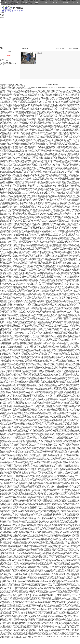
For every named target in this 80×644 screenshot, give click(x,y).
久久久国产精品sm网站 (13, 367)
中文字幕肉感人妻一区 (53, 444)
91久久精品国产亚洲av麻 (27, 93)
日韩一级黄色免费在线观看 (49, 381)
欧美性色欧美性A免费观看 (55, 257)
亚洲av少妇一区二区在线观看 (60, 360)
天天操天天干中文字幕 (63, 379)
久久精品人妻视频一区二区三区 (39, 561)
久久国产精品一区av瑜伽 (60, 251)
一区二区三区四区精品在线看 (72, 192)
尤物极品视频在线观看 (29, 317)
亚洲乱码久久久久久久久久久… (22, 124)
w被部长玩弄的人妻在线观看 (20, 374)
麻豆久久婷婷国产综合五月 (10, 92)
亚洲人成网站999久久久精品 (47, 558)
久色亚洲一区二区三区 (36, 409)
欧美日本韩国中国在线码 (27, 366)
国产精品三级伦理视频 (56, 174)
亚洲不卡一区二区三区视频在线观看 (25, 562)
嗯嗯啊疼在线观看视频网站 (20, 166)
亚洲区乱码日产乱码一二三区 (63, 344)
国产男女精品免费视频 (69, 517)
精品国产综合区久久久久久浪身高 (55, 593)
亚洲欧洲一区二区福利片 (26, 94)
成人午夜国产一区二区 (9, 274)
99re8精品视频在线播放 (16, 257)
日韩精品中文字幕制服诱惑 (72, 195)
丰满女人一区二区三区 (47, 464)
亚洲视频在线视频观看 (64, 240)
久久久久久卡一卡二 (26, 332)
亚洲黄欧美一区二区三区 (6, 594)
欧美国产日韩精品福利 (58, 185)
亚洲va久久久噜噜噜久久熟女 (31, 176)
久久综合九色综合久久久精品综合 (12, 332)
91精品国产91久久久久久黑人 (16, 596)
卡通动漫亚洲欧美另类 (27, 404)
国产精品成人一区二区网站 (11, 377)
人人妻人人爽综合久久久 (44, 512)
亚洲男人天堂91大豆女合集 (34, 612)
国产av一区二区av (66, 275)
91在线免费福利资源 (44, 268)
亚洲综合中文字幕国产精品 (6, 166)
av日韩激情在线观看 (49, 122)
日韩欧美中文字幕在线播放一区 (32, 558)
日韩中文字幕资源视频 (54, 485)
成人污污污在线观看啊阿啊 (52, 129)
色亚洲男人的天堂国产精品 (62, 534)
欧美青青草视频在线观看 (50, 279)
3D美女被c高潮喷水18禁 (36, 124)
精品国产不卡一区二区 (70, 295)
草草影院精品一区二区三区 (15, 296)
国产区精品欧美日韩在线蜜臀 (7, 128)
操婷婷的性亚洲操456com (60, 313)
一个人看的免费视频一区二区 (56, 454)
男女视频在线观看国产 (74, 605)
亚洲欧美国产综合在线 (45, 316)
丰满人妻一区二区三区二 (22, 446)
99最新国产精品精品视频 (34, 276)
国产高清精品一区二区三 (43, 458)
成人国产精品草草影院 (46, 526)
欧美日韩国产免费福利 (5, 310)
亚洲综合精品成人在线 (61, 468)
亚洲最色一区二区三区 (60, 323)
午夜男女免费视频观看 (67, 416)
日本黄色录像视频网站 (45, 451)
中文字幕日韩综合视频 (17, 201)
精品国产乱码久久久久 (70, 243)
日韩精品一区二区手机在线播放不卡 (44, 573)
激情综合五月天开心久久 (32, 206)
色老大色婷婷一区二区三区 (15, 395)
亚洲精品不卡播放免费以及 (45, 450)
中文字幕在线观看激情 (59, 365)
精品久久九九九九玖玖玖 (20, 104)
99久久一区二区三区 (43, 250)
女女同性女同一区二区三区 (73, 261)
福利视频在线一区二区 (7, 380)
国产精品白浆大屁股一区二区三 (49, 356)
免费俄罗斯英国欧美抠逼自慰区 (33, 584)
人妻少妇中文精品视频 (28, 100)
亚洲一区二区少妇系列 (65, 570)
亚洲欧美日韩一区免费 (23, 113)
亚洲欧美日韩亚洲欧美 (17, 397)
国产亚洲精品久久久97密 (49, 362)
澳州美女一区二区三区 (42, 162)
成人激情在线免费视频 (22, 411)
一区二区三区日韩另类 (66, 141)
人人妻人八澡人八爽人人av (57, 318)
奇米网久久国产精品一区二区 (53, 272)
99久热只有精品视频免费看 (48, 135)
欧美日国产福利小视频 (34, 188)
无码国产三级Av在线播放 (65, 440)
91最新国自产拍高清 (62, 100)
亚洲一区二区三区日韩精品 (36, 320)
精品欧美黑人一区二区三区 (65, 220)
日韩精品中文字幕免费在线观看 (38, 148)
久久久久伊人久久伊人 (36, 608)
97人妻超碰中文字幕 (23, 568)
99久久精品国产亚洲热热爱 (38, 603)
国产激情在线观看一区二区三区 (8, 306)
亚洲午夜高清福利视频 (47, 484)
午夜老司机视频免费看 (45, 337)
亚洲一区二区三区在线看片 (73, 398)
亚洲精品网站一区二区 (61, 328)
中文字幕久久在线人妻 (45, 233)
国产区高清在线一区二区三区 (68, 274)
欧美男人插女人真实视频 (10, 411)
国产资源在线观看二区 (62, 540)
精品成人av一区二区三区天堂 (33, 534)
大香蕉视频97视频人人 (45, 419)
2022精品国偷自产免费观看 (15, 131)
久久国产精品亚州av (29, 351)
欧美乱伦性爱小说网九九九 (8, 283)
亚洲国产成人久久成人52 (40, 100)
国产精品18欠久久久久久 (58, 243)
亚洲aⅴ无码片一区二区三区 (30, 338)
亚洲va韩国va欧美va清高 (11, 495)
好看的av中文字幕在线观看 (24, 409)
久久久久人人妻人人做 (30, 349)
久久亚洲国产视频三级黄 (40, 453)
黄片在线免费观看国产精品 (46, 180)
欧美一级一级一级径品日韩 (72, 380)
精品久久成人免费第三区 (65, 444)
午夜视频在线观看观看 (60, 498)
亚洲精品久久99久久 (37, 164)
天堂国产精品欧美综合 (13, 117)
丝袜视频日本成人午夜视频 (47, 383)
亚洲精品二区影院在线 (13, 488)
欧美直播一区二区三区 (38, 591)
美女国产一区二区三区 (25, 390)
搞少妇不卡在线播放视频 (17, 384)
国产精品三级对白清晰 (52, 341)
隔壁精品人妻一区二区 (12, 220)
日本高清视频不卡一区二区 (34, 192)
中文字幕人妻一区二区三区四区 (35, 346)
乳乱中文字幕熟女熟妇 (46, 188)
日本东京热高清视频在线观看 (23, 139)
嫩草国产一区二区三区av (58, 128)
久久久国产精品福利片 (36, 215)
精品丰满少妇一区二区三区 (43, 433)
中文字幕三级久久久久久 (25, 261)
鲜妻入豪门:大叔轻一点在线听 (72, 99)
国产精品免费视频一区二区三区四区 (33, 423)
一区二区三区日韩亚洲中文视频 (18, 309)
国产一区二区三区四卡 (40, 184)
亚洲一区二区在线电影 (46, 495)
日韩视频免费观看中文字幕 (49, 215)
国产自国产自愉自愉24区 (60, 164)
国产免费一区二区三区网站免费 (24, 334)
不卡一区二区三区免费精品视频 (13, 160)
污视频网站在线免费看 (48, 251)
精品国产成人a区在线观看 (16, 244)
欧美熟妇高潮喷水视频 (14, 198)
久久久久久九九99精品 (5, 615)
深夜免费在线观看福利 (35, 383)
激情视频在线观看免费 (71, 383)
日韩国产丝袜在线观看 (8, 387)
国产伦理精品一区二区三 (37, 332)
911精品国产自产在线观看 (12, 230)
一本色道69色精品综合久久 (53, 274)
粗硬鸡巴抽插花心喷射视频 (31, 212)
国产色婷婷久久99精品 (10, 142)
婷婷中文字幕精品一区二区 (25, 579)
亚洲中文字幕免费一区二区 (49, 108)
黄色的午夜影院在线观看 (73, 247)
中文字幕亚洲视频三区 (9, 577)
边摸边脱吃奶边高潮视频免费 (25, 591)
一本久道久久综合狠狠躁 (49, 605)
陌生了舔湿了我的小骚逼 (43, 352)
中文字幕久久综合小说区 (36, 425)
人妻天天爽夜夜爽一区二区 (59, 395)
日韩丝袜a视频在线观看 (72, 183)
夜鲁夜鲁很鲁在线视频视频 (20, 136)
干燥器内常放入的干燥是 (59, 586)
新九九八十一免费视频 (24, 325)
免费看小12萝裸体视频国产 (23, 142)
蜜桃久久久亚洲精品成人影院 (35, 96)
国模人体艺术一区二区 (68, 607)
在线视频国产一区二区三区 (17, 467)
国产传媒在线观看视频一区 (34, 586)
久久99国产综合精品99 (53, 163)
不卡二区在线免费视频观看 (15, 566)
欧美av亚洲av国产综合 (17, 107)
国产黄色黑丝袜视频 (30, 208)
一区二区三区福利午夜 (33, 253)
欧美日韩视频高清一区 (58, 608)
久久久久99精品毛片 (20, 352)
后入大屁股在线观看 (54, 587)
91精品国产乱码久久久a (67, 577)
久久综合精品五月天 (59, 192)
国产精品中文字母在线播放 (56, 223)
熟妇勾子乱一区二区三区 (72, 136)
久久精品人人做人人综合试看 (70, 92)
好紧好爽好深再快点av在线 (43, 402)
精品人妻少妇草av (11, 418)
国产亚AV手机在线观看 (38, 355)
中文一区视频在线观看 (26, 580)
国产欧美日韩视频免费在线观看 (64, 93)
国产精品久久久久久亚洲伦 (71, 128)
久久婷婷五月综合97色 (36, 311)
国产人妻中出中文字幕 (41, 208)
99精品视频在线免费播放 (16, 170)
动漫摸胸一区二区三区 (50, 390)
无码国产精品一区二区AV (21, 150)
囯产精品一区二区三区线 (67, 148)
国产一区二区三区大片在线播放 (31, 617)
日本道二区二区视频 (66, 358)
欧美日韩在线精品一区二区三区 (63, 157)
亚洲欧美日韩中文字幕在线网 (47, 156)
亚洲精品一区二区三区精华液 (58, 282)
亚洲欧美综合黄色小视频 (63, 264)
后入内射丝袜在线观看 (57, 181)
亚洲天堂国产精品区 (41, 90)
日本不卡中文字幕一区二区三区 (25, 265)
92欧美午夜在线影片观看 (37, 575)
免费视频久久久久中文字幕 (16, 338)
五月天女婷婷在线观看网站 (60, 584)
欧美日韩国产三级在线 (41, 317)
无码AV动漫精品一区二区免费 (58, 170)
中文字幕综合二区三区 (10, 514)
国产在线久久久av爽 (44, 125)
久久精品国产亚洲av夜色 (60, 183)
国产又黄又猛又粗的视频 (71, 586)
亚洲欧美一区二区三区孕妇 (18, 633)
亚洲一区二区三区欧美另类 (27, 376)
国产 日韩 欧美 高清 (16, 232)
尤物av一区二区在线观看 (29, 195)
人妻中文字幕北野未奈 (5, 555)
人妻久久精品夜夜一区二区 (68, 254)
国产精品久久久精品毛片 (35, 149)
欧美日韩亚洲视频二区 (7, 374)
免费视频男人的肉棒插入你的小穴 (24, 222)
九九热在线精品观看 (24, 523)
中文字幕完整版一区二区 (19, 155)
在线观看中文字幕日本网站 (21, 194)
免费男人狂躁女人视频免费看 (51, 332)
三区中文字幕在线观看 (28, 443)
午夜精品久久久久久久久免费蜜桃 (70, 127)
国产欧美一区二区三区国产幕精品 (62, 573)
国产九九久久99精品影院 (32, 250)
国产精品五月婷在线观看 (61, 187)
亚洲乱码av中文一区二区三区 (38, 92)
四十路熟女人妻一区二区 (64, 324)
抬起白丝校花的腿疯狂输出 (32, 450)
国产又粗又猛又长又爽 (70, 365)
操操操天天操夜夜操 (7, 204)
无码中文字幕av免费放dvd (68, 233)
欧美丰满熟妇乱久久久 (40, 145)
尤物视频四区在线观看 (32, 104)
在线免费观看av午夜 (67, 436)
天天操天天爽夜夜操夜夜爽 (6, 423)
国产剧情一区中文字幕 (17, 90)
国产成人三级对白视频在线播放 (50, 205)
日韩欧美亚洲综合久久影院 (68, 278)
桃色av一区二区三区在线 (56, 352)
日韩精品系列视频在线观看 (38, 635)
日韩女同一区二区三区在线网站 (60, 339)
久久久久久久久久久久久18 (68, 209)
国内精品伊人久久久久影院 (57, 479)
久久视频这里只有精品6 (24, 314)
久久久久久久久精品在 (13, 492)
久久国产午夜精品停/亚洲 (6, 171)
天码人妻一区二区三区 (16, 190)
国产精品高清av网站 (72, 415)
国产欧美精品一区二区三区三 (56, 370)
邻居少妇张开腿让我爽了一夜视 (68, 125)
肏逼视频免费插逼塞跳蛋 (16, 100)
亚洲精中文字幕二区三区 (70, 533)
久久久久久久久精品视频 (6, 324)
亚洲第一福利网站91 (19, 197)
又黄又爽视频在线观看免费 (21, 185)
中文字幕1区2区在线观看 (70, 310)
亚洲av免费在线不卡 (5, 309)
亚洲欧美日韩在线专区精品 (16, 443)
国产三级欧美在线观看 (20, 250)
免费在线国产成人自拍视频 (66, 159)
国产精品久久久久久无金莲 (43, 101)
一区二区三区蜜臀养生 (63, 492)
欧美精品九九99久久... (68, 471)
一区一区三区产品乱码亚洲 (51, 307)
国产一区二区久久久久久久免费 (29, 190)
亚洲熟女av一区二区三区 (29, 187)
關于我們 (16, 2)
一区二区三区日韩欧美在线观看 (17, 349)
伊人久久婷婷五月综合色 (14, 279)
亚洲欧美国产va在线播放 (73, 251)
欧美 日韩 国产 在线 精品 (62, 528)
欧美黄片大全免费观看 (37, 202)
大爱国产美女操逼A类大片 (37, 510)
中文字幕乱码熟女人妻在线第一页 (57, 139)
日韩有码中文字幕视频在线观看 (50, 622)
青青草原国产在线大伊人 (62, 108)
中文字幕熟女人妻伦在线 (62, 390)
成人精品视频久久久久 (30, 394)
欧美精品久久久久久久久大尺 (24, 449)
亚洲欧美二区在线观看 (67, 111)
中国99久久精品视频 (72, 468)
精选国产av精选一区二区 (9, 139)
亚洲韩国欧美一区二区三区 (39, 94)
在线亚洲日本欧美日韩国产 (46, 360)
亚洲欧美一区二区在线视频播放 (53, 111)
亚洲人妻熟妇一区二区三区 (51, 373)
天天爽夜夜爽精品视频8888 (28, 395)
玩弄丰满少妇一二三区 (10, 491)
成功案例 (56, 2)
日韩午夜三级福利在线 (29, 129)
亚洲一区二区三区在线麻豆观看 (12, 635)
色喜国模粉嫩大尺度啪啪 (56, 555)
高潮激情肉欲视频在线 (70, 246)
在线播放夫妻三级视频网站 (72, 401)
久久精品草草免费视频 (61, 362)
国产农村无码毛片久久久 (30, 141)
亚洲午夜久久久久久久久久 (16, 335)
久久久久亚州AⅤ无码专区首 (34, 401)
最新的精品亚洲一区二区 (52, 229)
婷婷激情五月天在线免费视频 (10, 202)
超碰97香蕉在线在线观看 (6, 106)
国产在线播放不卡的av (40, 428)
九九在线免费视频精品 (57, 114)
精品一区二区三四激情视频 (29, 162)
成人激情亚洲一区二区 (49, 442)
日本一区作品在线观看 (13, 398)
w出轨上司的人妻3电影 (23, 479)
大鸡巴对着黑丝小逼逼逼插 (35, 205)
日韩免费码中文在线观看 (56, 216)
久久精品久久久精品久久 (23, 271)
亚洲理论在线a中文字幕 (64, 461)
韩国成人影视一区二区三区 (17, 317)
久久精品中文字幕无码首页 (15, 118)
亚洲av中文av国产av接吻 (28, 184)
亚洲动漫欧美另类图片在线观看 (11, 603)
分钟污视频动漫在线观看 (27, 412)
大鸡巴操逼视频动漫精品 (49, 552)
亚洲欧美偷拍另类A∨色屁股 (26, 344)
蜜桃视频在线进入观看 (11, 148)
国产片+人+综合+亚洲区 (23, 528)
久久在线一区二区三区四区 (47, 313)
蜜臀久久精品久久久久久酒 (52, 570)
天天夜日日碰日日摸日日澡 (17, 229)
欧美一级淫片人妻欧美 (5, 97)
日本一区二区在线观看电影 (32, 258)
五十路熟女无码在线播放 (62, 202)
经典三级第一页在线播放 (35, 618)
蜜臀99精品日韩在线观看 (47, 183)
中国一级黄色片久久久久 (21, 192)
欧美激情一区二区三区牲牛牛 (61, 132)
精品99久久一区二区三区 (71, 253)
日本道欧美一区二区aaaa (19, 535)
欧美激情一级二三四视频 (65, 321)
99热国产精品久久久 (47, 439)
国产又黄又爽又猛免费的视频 (35, 589)
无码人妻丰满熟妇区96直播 (57, 150)
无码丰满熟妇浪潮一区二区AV (41, 257)
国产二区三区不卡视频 (47, 339)
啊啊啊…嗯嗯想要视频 (12, 293)
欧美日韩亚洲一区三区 (15, 167)
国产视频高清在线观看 (74, 303)
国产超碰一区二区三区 (13, 299)
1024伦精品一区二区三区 (15, 127)
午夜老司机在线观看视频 (70, 110)
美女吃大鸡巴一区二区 (21, 174)
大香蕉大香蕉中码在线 (21, 283)
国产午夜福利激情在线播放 (52, 198)
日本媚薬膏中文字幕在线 (57, 384)
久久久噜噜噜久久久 (42, 141)
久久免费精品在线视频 (22, 173)
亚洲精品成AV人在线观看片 (69, 166)
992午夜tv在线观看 (68, 271)
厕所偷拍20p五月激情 (16, 290)
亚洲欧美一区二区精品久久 (22, 614)
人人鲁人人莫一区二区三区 (45, 206)
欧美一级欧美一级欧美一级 (15, 163)
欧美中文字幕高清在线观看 (25, 199)
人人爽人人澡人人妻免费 (29, 465)
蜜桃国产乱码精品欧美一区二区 (28, 493)
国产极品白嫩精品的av (23, 481)
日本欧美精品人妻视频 (72, 276)
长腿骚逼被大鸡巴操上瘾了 (36, 330)
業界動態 (9, 51)
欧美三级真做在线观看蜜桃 (39, 143)
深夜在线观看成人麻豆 (61, 261)
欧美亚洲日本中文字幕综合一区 (59, 425)
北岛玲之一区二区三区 (11, 103)
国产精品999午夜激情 (52, 379)
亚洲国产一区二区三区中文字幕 (25, 220)
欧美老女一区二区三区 (7, 509)
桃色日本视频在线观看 (22, 419)
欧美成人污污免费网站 (47, 363)
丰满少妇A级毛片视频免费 (64, 356)
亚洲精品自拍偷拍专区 (47, 446)
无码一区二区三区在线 (23, 153)
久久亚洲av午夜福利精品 (39, 201)
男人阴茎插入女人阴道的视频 (45, 134)
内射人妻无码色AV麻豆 (56, 397)
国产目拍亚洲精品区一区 (52, 388)
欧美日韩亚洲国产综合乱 (62, 269)
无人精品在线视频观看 (62, 267)
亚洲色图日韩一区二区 (41, 152)
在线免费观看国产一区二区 (13, 552)
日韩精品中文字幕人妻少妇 (33, 360)
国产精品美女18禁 (65, 628)
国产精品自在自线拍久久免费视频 (53, 436)
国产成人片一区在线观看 (15, 593)
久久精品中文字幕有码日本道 (13, 430)
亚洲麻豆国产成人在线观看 (14, 236)
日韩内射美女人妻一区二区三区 (16, 538)
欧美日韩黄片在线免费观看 (43, 138)
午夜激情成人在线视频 (9, 352)
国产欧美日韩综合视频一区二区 (68, 317)
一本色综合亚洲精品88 (69, 447)
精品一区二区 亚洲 (24, 597)
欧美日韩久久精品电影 (10, 446)
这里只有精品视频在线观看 (15, 472)
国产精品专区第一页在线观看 (40, 160)
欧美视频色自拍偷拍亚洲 (29, 587)
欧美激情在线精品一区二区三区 (44, 243)
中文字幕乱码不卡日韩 (36, 314)
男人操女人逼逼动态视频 (62, 381)
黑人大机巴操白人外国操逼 (27, 331)
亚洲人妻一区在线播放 (58, 104)
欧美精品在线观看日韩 (67, 162)
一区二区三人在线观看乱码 (31, 197)
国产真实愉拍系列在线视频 (52, 513)
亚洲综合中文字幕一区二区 (25, 122)
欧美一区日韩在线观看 (64, 404)
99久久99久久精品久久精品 (13, 108)
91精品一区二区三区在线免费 (60, 171)
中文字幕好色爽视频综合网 (38, 513)
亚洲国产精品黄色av (5, 485)
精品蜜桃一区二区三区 (13, 122)
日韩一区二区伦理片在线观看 (18, 402)
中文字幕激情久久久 (20, 463)
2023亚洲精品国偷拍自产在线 (34, 381)
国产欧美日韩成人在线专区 (24, 92)
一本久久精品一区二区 (26, 430)
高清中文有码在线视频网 (29, 628)
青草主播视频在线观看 (45, 544)
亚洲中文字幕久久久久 (69, 439)
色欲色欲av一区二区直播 (16, 211)
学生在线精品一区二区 (24, 135)
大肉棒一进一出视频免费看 (49, 328)
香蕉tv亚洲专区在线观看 (28, 163)
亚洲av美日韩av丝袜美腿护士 (46, 393)
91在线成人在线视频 (25, 359)
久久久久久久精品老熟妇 (50, 569)
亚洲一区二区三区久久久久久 (51, 481)
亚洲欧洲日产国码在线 (25, 436)
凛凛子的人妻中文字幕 (43, 489)
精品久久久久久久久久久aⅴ (25, 531)
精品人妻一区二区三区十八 (66, 587)
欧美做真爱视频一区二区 (11, 113)
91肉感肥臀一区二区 (66, 145)
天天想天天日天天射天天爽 (41, 472)
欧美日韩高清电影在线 (61, 247)
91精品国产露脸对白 (16, 598)
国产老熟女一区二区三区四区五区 (44, 395)
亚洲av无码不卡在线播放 (62, 255)
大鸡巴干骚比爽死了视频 (55, 416)
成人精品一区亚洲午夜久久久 (63, 505)
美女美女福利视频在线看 (33, 549)
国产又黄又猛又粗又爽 (59, 359)
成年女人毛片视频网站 (48, 398)
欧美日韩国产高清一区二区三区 (66, 537)
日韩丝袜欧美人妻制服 (61, 590)
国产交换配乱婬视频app (10, 267)
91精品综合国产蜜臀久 (60, 383)
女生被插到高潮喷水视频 (20, 458)
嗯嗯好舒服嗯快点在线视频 (67, 101)
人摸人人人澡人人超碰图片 (37, 267)
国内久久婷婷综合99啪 (20, 241)
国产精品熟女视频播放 (36, 422)
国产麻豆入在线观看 (74, 534)
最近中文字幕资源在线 (43, 491)
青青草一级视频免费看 (17, 187)
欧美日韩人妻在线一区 (53, 106)
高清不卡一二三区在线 (10, 484)
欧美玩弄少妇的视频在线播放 (65, 341)
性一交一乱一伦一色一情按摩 (42, 275)
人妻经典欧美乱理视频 (37, 261)
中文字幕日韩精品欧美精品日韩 (25, 358)
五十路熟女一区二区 (18, 169)
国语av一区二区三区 (39, 351)
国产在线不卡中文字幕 (24, 146)
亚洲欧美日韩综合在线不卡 (65, 429)
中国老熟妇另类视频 (47, 96)
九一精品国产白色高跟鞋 (16, 162)
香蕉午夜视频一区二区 (49, 157)
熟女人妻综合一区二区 (42, 394)
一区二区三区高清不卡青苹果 (45, 104)
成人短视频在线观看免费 (39, 540)
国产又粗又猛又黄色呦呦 (50, 269)
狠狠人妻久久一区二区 (5, 99)
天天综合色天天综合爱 (13, 239)
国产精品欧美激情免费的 (38, 373)
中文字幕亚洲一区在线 (9, 323)
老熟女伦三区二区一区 (35, 339)
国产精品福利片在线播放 (57, 237)
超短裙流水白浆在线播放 (23, 115)
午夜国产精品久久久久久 (14, 157)
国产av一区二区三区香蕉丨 (25, 297)
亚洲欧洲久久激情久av (33, 150)
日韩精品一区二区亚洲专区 (66, 556)
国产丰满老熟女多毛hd (49, 230)
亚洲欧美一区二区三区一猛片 (18, 254)
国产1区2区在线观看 (65, 338)
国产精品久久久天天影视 (27, 167)
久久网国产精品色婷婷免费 (33, 509)
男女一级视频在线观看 (24, 386)
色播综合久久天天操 (23, 149)
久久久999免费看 (47, 425)
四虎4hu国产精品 (10, 192)
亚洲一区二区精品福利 (74, 558)
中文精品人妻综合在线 (27, 278)
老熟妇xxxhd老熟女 (67, 544)
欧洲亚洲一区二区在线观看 (10, 506)
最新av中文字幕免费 (27, 213)
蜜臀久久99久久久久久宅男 (34, 363)
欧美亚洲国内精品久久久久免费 (36, 307)
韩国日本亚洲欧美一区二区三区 (20, 171)
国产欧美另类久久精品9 (11, 419)
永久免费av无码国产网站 (55, 538)
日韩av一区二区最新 (24, 303)
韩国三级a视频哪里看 (28, 321)
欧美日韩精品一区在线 (30, 219)
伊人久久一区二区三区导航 (20, 554)
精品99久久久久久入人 (27, 559)
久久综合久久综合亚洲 (40, 288)
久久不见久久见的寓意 (32, 437)
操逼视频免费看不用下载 (53, 191)
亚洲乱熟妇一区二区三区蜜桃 (27, 470)
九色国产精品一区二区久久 (47, 192)
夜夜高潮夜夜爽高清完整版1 (13, 94)
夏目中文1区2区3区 (49, 325)
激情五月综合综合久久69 (32, 262)
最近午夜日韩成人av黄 (25, 247)
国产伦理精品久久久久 (52, 324)
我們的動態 (9, 55)
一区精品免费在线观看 (17, 195)
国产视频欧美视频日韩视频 (56, 258)
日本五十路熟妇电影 (69, 479)
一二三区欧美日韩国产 (8, 632)
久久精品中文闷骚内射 (31, 491)
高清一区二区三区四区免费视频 (67, 143)
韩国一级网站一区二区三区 (31, 134)
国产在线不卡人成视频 (15, 366)
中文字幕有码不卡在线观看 (28, 118)
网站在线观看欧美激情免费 (39, 482)
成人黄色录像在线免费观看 (25, 143)
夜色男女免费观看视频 (43, 582)
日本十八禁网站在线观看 (70, 608)
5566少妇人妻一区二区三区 (37, 142)
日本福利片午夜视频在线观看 (51, 173)
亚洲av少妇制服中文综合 (19, 432)
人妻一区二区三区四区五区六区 (49, 475)
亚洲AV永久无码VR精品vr (52, 286)
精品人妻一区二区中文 (68, 239)
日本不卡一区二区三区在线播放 (63, 374)
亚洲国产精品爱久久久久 (35, 446)
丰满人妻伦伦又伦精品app (28, 566)
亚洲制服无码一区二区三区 (36, 342)
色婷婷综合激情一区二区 (12, 386)
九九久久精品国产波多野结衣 (64, 146)
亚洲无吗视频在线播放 (30, 324)
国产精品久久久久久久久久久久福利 (39, 139)
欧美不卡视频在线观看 (54, 250)
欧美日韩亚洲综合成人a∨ (66, 115)
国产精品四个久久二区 (71, 526)
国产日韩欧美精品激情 (8, 572)
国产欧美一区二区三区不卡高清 (11, 575)
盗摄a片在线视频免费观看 (56, 607)
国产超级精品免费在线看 (6, 400)
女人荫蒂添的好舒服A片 (57, 206)
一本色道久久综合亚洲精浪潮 (11, 569)
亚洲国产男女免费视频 (60, 470)
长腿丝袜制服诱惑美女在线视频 (54, 127)
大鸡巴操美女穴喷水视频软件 (10, 286)
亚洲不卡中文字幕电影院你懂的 (58, 335)
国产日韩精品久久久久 (27, 251)
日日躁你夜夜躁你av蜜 (61, 155)
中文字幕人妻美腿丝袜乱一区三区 (47, 535)
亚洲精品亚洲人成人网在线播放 (39, 625)
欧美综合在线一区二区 (69, 197)
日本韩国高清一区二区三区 (58, 211)
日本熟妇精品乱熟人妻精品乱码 (19, 517)
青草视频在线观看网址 (44, 216)
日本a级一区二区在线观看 (41, 353)
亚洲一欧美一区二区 (37, 552)
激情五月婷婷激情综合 (72, 155)
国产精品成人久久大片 (65, 131)
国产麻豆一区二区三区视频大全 (60, 153)
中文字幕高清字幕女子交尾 (29, 209)
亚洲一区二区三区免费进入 (38, 159)
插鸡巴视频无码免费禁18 (11, 510)
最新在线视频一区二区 (15, 226)
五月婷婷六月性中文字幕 (60, 398)
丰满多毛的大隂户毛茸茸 (6, 262)
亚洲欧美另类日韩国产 (33, 166)
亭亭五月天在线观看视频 (41, 566)
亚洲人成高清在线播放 (42, 204)
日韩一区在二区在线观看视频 (14, 121)
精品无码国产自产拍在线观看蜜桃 (64, 142)
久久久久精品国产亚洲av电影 (28, 191)
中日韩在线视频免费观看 (8, 464)
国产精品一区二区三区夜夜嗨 (69, 519)
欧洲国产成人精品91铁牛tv (44, 237)
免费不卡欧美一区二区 (8, 110)
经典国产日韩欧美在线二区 (65, 244)
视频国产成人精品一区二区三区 (16, 176)
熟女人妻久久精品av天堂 (24, 608)
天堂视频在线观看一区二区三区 (71, 316)
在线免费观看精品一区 (28, 177)
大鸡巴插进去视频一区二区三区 (19, 99)
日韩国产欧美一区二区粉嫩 (9, 544)
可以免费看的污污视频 (24, 330)
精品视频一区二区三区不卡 (33, 233)
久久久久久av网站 (57, 134)
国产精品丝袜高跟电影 (33, 411)
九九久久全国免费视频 (26, 164)
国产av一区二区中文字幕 (67, 493)
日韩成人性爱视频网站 (69, 237)
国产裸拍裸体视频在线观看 (71, 156)
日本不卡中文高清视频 (38, 157)
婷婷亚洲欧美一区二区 (56, 512)
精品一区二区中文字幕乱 (14, 477)
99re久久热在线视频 (39, 300)
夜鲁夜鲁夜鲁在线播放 (16, 209)
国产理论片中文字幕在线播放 (11, 199)
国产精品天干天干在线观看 (11, 444)
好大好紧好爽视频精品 (5, 90)
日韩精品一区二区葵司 (34, 171)
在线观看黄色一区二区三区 (20, 586)
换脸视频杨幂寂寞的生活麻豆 (40, 278)
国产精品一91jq (57, 327)
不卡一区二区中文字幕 (39, 178)
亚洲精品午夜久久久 (46, 478)
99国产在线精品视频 (5, 100)
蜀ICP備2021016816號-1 (52, 85)
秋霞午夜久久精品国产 (45, 549)
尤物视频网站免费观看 (32, 237)
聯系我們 (66, 2)
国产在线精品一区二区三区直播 (46, 498)
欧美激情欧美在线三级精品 (15, 456)
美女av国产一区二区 (41, 349)
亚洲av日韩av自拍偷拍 (72, 345)
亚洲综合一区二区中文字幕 (25, 299)
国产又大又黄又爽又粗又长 (50, 146)
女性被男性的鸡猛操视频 (6, 535)
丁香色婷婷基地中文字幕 (55, 491)
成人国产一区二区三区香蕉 (30, 520)
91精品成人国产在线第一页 (8, 307)
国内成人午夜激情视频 (74, 255)
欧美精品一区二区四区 (59, 124)
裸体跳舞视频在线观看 (23, 500)
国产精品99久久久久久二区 (42, 454)
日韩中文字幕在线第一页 (23, 425)
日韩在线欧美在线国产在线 (66, 579)
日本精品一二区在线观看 (8, 241)
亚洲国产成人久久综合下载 (41, 236)
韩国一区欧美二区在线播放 (48, 468)
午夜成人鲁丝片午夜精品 (29, 211)
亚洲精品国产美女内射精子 (38, 247)
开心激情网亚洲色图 (34, 153)
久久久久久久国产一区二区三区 (38, 286)
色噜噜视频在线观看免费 (17, 281)
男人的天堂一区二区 (28, 201)
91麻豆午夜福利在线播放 (32, 499)
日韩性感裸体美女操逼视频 (58, 188)
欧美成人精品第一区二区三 (59, 96)
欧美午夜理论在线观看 (35, 306)
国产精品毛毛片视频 (37, 199)
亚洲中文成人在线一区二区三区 (52, 115)
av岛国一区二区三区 (57, 166)
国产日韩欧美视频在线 (37, 414)
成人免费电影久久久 (66, 499)
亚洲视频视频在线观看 (16, 213)
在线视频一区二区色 (5, 257)
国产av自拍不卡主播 (36, 264)
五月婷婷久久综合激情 (35, 271)
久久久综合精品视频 (64, 566)
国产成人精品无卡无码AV (73, 437)
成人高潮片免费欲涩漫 (48, 601)
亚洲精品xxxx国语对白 (73, 488)
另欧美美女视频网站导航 (63, 177)
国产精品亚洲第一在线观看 (8, 150)
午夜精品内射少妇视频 (52, 621)
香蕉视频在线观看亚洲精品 (21, 138)
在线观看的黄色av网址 (8, 533)
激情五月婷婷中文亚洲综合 (15, 573)
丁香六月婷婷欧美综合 (9, 614)
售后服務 (46, 2)
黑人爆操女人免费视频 (9, 174)
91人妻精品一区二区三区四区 (9, 188)
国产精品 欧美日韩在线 (63, 236)
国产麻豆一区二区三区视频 (9, 246)
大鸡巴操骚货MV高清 (40, 129)
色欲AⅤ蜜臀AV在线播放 (11, 173)
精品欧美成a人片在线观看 (34, 183)
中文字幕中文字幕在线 (66, 372)
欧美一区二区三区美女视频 (16, 628)
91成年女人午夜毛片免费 (34, 323)
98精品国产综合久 (13, 269)
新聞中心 (70, 49)
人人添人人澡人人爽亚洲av (54, 353)
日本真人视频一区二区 (51, 562)
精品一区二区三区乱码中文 (53, 120)
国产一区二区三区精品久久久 (29, 370)
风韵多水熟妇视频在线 (41, 248)
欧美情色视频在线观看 (34, 180)
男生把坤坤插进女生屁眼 (71, 124)
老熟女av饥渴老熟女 (20, 362)
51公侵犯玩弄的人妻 (71, 514)
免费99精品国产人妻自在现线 (48, 149)
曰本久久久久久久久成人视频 (32, 530)
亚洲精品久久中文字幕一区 (6, 197)
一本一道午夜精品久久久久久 (31, 467)
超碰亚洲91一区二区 (32, 496)
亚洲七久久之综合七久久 (17, 212)
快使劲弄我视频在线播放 (48, 401)
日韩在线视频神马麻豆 (47, 136)
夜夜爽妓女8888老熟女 (69, 334)
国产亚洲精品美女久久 (7, 134)
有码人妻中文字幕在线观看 (41, 163)
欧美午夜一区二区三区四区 (49, 629)
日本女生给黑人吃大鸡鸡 (64, 524)
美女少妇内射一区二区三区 (33, 283)
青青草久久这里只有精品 (53, 131)
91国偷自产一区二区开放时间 (68, 572)
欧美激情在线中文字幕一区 (29, 335)
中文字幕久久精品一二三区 (63, 149)
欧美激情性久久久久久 (68, 394)
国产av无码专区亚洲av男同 (56, 239)
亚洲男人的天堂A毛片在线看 (39, 531)
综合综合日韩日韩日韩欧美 (61, 346)
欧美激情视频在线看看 (33, 99)
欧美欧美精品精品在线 (54, 125)
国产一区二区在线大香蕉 (51, 366)
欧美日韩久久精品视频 (58, 110)
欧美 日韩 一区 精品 (9, 537)
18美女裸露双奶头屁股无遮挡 (60, 484)
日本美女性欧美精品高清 (21, 128)
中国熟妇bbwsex (31, 106)
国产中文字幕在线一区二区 (14, 580)
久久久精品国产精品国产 (61, 135)
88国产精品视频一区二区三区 (38, 120)
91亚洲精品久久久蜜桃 (72, 430)
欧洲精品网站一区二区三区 (32, 502)
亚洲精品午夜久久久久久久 (34, 185)
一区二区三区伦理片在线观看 (30, 380)
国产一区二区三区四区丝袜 (41, 444)
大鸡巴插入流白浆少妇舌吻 (32, 295)
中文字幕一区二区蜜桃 (18, 134)
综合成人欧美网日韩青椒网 (45, 547)
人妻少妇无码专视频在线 (72, 230)
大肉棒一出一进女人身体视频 (59, 293)
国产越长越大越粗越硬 (8, 295)
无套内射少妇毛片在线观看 (65, 286)
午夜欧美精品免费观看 (64, 376)
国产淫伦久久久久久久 (60, 281)
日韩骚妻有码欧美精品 (31, 352)
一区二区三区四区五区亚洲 (53, 296)
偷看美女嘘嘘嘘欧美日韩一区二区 (32, 281)
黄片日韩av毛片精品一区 (45, 517)
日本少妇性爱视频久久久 (44, 174)
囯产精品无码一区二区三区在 (47, 457)
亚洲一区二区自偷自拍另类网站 (30, 216)
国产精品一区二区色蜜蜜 (49, 631)
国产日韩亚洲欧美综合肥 (46, 171)
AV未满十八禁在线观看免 (39, 229)
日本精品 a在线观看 (18, 380)
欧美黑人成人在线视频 (35, 597)
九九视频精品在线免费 (16, 433)
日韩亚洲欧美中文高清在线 (24, 159)
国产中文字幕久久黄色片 (72, 113)
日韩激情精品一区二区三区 (73, 96)
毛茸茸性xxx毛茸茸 (57, 446)
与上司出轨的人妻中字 (43, 598)
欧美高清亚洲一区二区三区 (40, 220)
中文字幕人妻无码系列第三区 (40, 579)
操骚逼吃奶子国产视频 (44, 467)
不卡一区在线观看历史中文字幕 (69, 465)
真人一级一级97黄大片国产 (40, 358)
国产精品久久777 (36, 293)
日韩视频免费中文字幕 (24, 367)
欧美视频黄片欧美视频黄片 (21, 276)
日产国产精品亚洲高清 (53, 537)
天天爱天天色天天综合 (28, 353)
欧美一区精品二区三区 (25, 218)
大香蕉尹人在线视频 (13, 260)
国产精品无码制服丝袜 (34, 113)
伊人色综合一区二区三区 (14, 164)
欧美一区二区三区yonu (59, 199)
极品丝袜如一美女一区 (27, 131)
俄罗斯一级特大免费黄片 (53, 559)
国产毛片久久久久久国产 (24, 260)
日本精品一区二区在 (49, 470)
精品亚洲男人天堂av (39, 527)
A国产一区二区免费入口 (41, 456)
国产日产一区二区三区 (8, 223)
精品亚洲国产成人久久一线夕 (20, 106)
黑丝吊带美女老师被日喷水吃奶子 (28, 610)
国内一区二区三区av (56, 212)
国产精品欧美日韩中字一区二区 (69, 596)
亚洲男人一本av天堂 (12, 429)
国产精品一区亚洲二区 (60, 113)
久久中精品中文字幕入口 (10, 373)
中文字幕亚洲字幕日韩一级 (28, 372)
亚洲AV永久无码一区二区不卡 (53, 148)
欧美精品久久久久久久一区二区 (53, 443)
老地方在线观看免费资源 (63, 265)
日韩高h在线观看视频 (36, 232)
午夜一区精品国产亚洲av (20, 233)
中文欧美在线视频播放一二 (13, 415)
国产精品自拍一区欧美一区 (29, 90)
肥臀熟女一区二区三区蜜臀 (54, 141)
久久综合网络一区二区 (63, 303)
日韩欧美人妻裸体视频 (51, 167)
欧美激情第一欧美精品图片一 (62, 421)
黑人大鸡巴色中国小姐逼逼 (29, 244)
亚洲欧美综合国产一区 (7, 136)
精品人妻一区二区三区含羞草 (40, 477)
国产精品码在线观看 (73, 180)
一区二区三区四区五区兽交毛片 (32, 114)
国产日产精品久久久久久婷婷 (67, 120)
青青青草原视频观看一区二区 (47, 323)
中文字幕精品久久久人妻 (58, 99)
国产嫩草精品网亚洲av (55, 493)
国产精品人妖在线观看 (50, 213)
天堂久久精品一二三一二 (52, 184)
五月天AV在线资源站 (34, 110)
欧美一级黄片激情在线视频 (58, 526)
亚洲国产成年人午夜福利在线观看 (51, 409)
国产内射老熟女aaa (21, 418)
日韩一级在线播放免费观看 (10, 159)
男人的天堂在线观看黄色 (73, 309)
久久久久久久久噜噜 (64, 248)
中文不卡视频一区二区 (25, 198)
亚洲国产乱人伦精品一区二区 (35, 421)
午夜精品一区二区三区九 (62, 605)
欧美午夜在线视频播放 (52, 222)
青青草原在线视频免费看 (15, 275)
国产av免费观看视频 (15, 93)
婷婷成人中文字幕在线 (50, 93)
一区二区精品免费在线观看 (51, 404)
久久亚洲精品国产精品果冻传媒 (25, 341)
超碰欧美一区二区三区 (41, 244)
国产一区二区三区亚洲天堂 (15, 404)
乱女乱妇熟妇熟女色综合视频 (54, 358)
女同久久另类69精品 (11, 618)
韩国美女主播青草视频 (16, 184)
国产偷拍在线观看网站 (45, 114)
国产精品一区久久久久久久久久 (10, 563)
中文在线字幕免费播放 (52, 524)
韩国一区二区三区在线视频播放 (53, 145)
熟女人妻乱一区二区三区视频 (49, 103)
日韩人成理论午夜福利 (54, 582)
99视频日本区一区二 (36, 103)
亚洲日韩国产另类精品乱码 (28, 152)
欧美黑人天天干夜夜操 (5, 248)
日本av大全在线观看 (11, 327)
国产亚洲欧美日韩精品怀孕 (69, 451)
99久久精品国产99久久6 (55, 610)
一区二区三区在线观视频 (37, 460)
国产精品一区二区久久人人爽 (27, 527)
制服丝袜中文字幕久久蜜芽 (52, 376)
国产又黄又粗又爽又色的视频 (21, 632)
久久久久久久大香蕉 (5, 402)
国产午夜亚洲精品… (70, 188)
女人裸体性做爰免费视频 (60, 306)
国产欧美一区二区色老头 (18, 219)
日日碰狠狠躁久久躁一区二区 (53, 118)
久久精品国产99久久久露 (55, 254)
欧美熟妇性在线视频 (37, 328)
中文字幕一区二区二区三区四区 (8, 282)
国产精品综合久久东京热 (18, 351)
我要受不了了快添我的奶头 (30, 204)
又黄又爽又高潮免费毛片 (37, 230)
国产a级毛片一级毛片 (23, 478)
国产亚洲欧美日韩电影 (66, 234)
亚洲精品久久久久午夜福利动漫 (72, 318)
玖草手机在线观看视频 (14, 610)
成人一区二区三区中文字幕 (45, 633)
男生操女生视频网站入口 (21, 323)
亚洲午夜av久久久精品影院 (64, 565)
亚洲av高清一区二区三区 (6, 132)
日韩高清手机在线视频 (60, 176)
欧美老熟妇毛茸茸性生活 (11, 115)
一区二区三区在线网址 (36, 387)
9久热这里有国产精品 (39, 279)
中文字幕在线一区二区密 (21, 507)
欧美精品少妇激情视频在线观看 (22, 387)
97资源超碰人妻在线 (16, 152)
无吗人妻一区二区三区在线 (8, 512)
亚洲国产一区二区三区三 (42, 408)
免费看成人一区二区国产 (18, 584)
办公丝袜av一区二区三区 (55, 121)
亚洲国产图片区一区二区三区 (44, 181)
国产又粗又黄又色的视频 (56, 268)
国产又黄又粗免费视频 (73, 442)
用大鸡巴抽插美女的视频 (48, 260)
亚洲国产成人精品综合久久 (44, 384)
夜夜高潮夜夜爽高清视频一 (33, 156)
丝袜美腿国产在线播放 (43, 338)
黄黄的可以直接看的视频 (72, 232)
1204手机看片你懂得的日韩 (7, 253)
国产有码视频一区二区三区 (6, 503)
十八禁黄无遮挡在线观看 (24, 377)
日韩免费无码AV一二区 (60, 597)
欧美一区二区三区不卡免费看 (67, 342)
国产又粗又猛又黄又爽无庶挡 (49, 612)
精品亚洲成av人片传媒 (44, 223)
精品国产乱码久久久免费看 (19, 594)
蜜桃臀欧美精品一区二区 (60, 283)
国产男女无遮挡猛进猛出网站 (41, 121)
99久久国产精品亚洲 (41, 209)
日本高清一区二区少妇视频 (72, 554)
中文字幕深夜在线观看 (22, 544)
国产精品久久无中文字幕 (50, 460)
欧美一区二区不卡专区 (28, 288)
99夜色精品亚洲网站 (37, 108)
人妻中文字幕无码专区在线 (46, 110)
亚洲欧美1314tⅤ (63, 106)
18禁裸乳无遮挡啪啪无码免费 (58, 138)
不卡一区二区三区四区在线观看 (46, 227)
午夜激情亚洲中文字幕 (73, 167)
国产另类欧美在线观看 (60, 230)
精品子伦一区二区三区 (48, 580)
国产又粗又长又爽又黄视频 (8, 101)
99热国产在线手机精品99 (48, 374)
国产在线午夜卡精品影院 (48, 194)
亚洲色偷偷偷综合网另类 (52, 143)
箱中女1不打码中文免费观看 (30, 170)
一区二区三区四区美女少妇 (39, 297)
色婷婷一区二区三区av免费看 (63, 460)
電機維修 (36, 2)
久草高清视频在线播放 (17, 248)
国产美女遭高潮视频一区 (68, 257)
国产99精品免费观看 (36, 468)
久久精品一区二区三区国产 (25, 569)
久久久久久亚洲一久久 (5, 114)
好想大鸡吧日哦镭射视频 (16, 300)
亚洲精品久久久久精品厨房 (52, 377)
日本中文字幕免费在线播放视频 (26, 239)
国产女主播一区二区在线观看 (67, 117)
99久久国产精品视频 (31, 181)
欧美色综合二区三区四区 (64, 481)
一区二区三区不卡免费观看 (66, 94)
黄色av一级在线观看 (74, 307)
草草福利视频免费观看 (50, 510)
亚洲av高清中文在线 (59, 156)
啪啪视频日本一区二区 (55, 275)
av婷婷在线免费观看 (17, 111)
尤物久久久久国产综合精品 (18, 394)
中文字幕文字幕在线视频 (13, 247)
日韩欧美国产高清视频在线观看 (43, 211)
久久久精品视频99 (52, 236)
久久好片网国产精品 (68, 223)
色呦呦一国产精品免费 (52, 226)
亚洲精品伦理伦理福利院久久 (11, 422)
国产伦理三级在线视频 (58, 246)
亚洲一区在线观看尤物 (20, 295)
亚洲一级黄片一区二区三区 (8, 313)
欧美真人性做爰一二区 (49, 142)
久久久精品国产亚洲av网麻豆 (61, 122)
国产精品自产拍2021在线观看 (53, 209)
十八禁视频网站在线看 (24, 422)
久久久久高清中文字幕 (21, 237)
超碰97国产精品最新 (7, 502)
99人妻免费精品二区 (44, 617)
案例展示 (26, 2)
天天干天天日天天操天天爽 (59, 97)
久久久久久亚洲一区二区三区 (38, 377)
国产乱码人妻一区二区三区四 (7, 320)
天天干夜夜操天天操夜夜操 (8, 363)
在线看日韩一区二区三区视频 (50, 492)
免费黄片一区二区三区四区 (17, 440)
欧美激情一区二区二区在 (74, 540)
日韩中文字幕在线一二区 (68, 268)
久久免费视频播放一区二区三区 (42, 607)
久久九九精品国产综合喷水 (18, 97)
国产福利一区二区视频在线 (72, 604)
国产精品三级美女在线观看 (34, 365)
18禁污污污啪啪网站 (29, 619)
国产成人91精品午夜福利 (68, 327)
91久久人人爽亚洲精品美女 (70, 206)
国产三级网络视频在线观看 (12, 622)
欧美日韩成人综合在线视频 (66, 428)
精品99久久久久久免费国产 (40, 559)
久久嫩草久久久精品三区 (27, 638)
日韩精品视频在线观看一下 (26, 415)
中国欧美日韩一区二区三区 (11, 149)
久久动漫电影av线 (75, 131)
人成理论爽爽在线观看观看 (72, 170)
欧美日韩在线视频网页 (41, 106)
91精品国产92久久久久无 (72, 227)
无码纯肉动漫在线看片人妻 (24, 255)
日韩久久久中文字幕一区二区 (15, 353)
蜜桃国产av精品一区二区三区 (37, 325)
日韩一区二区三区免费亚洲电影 (35, 304)
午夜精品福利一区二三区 (65, 409)
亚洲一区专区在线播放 (7, 554)
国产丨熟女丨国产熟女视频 (68, 160)
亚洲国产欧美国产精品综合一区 (26, 453)
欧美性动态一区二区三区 (19, 451)
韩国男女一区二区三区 (48, 164)
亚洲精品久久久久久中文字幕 (13, 328)
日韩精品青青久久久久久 (30, 615)
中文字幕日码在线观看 (57, 169)
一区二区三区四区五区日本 (71, 150)
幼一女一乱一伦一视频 (28, 300)
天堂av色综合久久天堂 (71, 194)
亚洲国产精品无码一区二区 (46, 295)
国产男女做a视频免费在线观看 (63, 178)
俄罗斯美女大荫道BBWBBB (39, 334)
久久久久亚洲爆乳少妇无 (73, 363)
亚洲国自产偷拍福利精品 (32, 155)
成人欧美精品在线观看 (36, 260)
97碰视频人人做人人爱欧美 (67, 485)
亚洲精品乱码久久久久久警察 (23, 267)
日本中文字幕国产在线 (64, 222)
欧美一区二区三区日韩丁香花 (71, 218)
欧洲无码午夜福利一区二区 (10, 425)
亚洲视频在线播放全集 (11, 636)
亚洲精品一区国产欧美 (57, 271)
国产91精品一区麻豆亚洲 (8, 104)
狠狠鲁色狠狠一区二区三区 (36, 442)
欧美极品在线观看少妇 (56, 433)
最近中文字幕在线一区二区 (20, 304)
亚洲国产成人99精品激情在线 (47, 113)
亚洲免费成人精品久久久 (23, 148)
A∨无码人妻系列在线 (13, 143)
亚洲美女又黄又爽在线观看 (67, 600)
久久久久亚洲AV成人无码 (23, 327)
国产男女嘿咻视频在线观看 (42, 234)
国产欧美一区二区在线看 (30, 169)
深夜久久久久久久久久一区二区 (59, 309)
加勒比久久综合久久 (5, 471)
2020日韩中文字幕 (75, 474)
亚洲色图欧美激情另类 (35, 246)
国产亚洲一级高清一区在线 (50, 563)
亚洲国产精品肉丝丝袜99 (29, 107)
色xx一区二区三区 (59, 260)
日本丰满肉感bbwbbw (65, 561)
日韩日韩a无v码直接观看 (52, 429)
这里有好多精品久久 (66, 219)
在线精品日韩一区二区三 (19, 499)
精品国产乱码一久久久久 (65, 198)
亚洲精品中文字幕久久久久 (53, 94)
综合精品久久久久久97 (34, 632)
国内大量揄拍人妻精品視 (8, 206)
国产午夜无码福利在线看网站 (55, 394)
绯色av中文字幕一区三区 (66, 118)
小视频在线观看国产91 (72, 176)
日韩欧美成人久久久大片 (57, 549)
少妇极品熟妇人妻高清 (74, 422)
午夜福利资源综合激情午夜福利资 (49, 509)
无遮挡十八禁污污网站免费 (65, 226)
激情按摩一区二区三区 (10, 222)
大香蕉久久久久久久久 (7, 155)
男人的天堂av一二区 (55, 101)
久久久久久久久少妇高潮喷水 (21, 110)
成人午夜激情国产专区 (58, 464)
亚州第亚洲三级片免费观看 (47, 306)
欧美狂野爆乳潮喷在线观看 (72, 199)
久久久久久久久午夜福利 (20, 156)
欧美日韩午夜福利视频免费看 (18, 258)
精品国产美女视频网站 (25, 545)
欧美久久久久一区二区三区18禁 (51, 414)
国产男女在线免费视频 (17, 204)
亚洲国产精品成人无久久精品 (11, 482)
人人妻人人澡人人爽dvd (7, 450)
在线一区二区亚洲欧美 (32, 174)
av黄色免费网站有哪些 (40, 177)
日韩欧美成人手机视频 (21, 437)
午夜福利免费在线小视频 (45, 253)
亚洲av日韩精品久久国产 (29, 248)
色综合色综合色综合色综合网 (56, 197)
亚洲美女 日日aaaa (36, 218)
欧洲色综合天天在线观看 (26, 108)
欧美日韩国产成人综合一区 (40, 131)
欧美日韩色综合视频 (40, 118)
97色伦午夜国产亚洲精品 (39, 290)
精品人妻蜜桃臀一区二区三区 (60, 583)
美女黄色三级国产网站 (37, 601)
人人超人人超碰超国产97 (63, 387)
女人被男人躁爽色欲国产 (27, 160)
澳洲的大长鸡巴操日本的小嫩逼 (25, 178)
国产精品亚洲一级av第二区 (25, 272)
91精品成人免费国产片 (20, 360)
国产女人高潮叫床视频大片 (17, 302)
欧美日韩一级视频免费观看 (47, 597)
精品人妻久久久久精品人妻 (8, 362)
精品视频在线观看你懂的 (14, 191)
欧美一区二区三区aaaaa (55, 465)
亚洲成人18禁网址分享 (58, 432)
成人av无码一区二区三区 (36, 514)
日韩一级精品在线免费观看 (25, 488)
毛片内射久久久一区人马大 (15, 251)
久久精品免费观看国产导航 (58, 380)
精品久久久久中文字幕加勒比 (27, 145)
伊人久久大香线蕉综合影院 (47, 283)
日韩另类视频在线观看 (47, 185)
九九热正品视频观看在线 (61, 442)
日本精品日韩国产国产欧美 (65, 152)
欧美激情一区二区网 (41, 219)
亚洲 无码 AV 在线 (40, 187)
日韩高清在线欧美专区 (19, 503)
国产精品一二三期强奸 (39, 93)
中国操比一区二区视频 (32, 418)
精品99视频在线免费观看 (12, 297)
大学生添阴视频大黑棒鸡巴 (63, 412)
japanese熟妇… (4, 157)
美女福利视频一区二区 (51, 265)
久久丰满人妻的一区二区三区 (12, 355)
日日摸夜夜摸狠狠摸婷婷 (48, 421)
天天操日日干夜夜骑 (17, 216)
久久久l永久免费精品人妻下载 (59, 419)
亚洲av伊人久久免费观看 (32, 393)
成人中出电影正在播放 (7, 498)
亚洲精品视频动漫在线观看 (20, 439)
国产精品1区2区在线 (52, 100)
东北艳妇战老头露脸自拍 (63, 107)
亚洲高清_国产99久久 (40, 111)
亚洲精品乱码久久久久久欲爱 (46, 132)
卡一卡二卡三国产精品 (60, 227)
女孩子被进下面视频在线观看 (28, 226)
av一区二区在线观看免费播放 (51, 240)
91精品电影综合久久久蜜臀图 (10, 265)
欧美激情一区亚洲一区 (50, 178)
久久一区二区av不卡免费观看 (31, 227)
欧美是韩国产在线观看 (25, 460)
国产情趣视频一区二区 (26, 157)
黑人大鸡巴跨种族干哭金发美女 (8, 285)
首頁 (6, 2)
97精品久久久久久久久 (41, 191)
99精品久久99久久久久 (40, 225)
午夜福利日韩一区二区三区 (18, 208)
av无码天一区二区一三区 (28, 127)
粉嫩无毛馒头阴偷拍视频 (69, 169)
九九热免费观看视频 (9, 393)
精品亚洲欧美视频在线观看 (72, 393)
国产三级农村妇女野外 (53, 391)
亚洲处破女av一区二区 (60, 514)
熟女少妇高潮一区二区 (26, 414)
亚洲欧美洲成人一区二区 (24, 519)
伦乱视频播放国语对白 (39, 366)
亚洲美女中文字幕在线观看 (69, 349)
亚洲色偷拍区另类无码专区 (23, 514)
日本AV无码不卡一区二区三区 (36, 500)
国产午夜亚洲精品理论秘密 (24, 625)
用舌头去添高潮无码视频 (13, 225)
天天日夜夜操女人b (10, 463)
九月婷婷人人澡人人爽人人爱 (34, 136)
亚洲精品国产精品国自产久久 (38, 506)
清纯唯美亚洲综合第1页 (50, 267)
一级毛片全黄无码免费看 (58, 310)
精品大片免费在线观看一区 (17, 141)
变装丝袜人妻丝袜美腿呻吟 (47, 281)
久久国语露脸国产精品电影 (24, 103)
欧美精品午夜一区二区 (63, 482)
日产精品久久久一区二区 (47, 218)
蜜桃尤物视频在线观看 (56, 544)
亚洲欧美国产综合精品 (11, 409)
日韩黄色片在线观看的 (60, 401)
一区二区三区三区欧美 (46, 271)
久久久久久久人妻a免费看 (46, 407)
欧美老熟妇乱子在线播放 (35, 568)
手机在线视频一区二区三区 (68, 241)
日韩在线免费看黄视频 (27, 290)
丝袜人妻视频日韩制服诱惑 (36, 146)
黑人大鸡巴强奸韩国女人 (21, 313)
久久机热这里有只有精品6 (10, 180)
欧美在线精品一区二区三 (8, 124)
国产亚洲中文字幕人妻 (60, 194)
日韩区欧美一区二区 (67, 190)
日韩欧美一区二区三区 (64, 603)
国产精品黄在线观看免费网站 (20, 316)
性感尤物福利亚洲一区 (63, 205)
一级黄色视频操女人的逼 (20, 582)
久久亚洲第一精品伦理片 (11, 388)
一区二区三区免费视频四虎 (9, 369)
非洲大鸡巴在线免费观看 (49, 548)
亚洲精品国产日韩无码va (72, 395)
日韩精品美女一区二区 (8, 185)
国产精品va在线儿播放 (19, 537)
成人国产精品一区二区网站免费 (17, 505)
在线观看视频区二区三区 (55, 241)
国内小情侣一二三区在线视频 (21, 572)
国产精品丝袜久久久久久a (32, 132)
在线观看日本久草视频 (46, 128)
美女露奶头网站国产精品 (71, 139)
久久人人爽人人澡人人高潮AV (51, 355)
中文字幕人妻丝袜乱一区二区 (37, 115)
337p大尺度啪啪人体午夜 (55, 598)
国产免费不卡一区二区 (64, 90)
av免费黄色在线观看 (51, 540)
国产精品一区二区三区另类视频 (54, 208)
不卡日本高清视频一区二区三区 (9, 629)
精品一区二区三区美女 (7, 604)
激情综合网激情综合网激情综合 (63, 348)
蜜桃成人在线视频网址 (32, 447)
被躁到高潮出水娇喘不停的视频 (53, 290)
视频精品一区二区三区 (48, 124)
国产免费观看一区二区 (55, 400)
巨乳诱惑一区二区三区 (50, 247)
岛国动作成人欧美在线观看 (72, 97)
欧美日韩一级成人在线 (46, 293)
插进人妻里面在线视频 (30, 318)
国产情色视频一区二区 (35, 303)
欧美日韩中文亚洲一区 (9, 437)
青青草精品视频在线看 (46, 541)
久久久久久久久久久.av (36, 135)
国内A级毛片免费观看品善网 (60, 363)
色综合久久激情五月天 (63, 307)
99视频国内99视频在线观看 (22, 383)
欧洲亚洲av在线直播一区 (42, 426)
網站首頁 (64, 49)
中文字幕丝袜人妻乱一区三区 (32, 97)
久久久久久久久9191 (56, 233)
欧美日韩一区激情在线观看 (15, 372)
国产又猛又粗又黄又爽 (31, 254)
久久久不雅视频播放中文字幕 (10, 358)
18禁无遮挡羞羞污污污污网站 (25, 429)
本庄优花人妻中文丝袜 (31, 101)
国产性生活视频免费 (48, 608)
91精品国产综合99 (11, 447)
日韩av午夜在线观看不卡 (22, 307)
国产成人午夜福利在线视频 (63, 635)
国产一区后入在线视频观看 (72, 281)
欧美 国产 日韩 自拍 (20, 101)
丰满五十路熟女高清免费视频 (38, 388)
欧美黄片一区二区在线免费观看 (23, 274)
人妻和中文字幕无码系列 (18, 324)
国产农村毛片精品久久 (33, 507)
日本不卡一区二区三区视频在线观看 (65, 612)
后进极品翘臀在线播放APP (66, 355)
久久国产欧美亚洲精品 (49, 488)
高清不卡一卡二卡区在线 (22, 605)
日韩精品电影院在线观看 (26, 240)
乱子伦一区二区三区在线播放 (65, 297)
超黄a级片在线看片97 (18, 624)
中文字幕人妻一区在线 (14, 145)
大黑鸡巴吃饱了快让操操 (8, 458)
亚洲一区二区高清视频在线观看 (10, 330)
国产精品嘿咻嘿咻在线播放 (14, 289)
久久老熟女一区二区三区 (23, 345)
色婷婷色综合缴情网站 (10, 562)
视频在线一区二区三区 (12, 479)
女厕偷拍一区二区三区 (67, 458)
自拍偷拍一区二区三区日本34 (7, 365)
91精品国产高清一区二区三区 (12, 376)
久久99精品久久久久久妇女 (49, 255)
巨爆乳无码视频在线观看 (20, 549)
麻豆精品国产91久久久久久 (54, 611)
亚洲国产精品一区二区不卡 (24, 120)
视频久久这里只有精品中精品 (22, 320)
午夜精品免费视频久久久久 (20, 346)
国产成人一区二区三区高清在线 (54, 349)
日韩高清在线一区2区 (5, 517)
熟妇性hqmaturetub (40, 107)
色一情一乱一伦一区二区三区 (62, 292)
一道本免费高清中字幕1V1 (46, 153)
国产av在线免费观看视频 (22, 188)
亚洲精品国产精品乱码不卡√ (63, 262)
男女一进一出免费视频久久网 (68, 520)
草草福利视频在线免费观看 (27, 236)
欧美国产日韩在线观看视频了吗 (11, 545)
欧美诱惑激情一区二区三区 (70, 594)
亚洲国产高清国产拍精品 (33, 268)
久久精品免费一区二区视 (39, 415)
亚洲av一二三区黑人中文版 (28, 275)
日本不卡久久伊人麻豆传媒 (12, 524)
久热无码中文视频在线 (52, 90)
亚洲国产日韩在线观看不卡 (39, 524)
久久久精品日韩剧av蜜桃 (49, 261)
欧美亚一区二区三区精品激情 (71, 495)
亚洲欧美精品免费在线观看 (25, 561)
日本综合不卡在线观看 (66, 576)
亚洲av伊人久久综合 (21, 282)
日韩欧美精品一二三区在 (44, 212)
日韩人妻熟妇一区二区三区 (30, 384)
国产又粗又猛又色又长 (48, 430)
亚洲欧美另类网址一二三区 (42, 485)
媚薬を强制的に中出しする (10, 153)
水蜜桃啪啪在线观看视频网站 (71, 432)
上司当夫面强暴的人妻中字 (62, 215)
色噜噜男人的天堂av (14, 516)
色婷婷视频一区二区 (72, 106)
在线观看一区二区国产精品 (63, 103)
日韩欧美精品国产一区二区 (61, 457)
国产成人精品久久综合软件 (64, 509)
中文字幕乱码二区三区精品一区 (51, 117)
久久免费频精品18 (66, 134)
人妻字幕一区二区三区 (45, 530)
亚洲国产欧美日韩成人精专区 (35, 374)
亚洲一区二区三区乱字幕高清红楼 (40, 416)
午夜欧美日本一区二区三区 (44, 170)
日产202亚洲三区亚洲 (31, 282)
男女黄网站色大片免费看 (46, 97)
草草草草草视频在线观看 (25, 622)
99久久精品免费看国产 (66, 296)
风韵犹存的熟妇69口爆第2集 (10, 345)
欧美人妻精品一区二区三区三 (30, 397)
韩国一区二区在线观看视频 (38, 390)
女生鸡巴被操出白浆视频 (48, 232)
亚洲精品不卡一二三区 (11, 96)
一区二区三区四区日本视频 (31, 125)
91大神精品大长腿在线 (38, 240)
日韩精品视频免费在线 (23, 495)
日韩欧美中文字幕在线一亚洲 (7, 360)
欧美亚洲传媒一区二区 (22, 180)
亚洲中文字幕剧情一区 (22, 612)
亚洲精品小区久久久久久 (47, 542)
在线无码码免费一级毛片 (23, 286)
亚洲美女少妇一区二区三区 (53, 453)
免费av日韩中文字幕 (16, 278)
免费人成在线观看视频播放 (6, 304)
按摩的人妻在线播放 (65, 474)
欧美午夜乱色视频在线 (39, 412)
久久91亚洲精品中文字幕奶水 (65, 562)
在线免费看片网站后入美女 (20, 498)
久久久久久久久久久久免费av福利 (65, 330)
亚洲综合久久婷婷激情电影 (18, 125)
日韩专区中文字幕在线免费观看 (72, 185)
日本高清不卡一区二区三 (38, 435)
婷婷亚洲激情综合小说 (20, 206)
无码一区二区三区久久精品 (25, 117)
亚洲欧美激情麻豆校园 (47, 285)
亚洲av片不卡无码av (60, 516)
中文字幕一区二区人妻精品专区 (47, 176)
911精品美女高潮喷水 (22, 96)
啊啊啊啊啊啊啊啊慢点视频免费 (64, 535)
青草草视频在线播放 (62, 167)
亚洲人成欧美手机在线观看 (49, 386)
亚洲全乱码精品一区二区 (64, 184)
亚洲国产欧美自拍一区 (56, 451)
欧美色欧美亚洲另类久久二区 (60, 180)
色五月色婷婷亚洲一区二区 (49, 367)
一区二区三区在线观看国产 (55, 162)
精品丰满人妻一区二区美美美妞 (20, 205)
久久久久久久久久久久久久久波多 (54, 92)
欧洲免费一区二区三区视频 (54, 160)
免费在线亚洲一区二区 (51, 177)
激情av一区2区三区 (10, 215)
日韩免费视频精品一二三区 (19, 534)
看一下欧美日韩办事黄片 (68, 369)
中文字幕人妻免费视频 (11, 255)
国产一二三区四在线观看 (53, 248)
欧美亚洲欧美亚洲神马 (17, 587)
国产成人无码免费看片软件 (8, 526)
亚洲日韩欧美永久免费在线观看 (22, 442)
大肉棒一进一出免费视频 (17, 114)
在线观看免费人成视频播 (12, 314)
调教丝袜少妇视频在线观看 (43, 335)
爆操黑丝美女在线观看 (53, 244)
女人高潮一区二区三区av (24, 311)
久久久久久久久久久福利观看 (32, 310)
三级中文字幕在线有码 (57, 190)
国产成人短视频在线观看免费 (71, 104)
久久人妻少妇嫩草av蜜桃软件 (66, 129)
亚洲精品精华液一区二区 (59, 393)
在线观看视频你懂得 (41, 324)
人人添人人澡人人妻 (44, 369)
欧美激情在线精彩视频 (45, 150)
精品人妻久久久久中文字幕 (20, 509)
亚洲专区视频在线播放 (44, 418)
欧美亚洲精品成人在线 (13, 261)
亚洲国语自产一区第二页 (27, 477)
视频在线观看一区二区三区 (24, 629)
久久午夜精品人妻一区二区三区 (16, 243)
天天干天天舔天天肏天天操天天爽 (46, 155)
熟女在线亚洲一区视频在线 (28, 573)
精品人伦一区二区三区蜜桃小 (44, 615)
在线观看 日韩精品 (38, 251)
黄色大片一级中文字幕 (17, 520)
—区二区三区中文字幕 (51, 415)
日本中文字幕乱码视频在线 (45, 99)
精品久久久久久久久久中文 (8, 237)
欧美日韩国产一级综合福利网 (54, 219)
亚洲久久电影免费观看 (18, 457)
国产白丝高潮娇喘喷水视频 (48, 348)
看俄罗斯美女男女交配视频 (10, 178)
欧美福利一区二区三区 (25, 230)
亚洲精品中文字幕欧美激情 (66, 163)
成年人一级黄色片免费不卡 (44, 282)
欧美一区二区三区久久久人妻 (53, 225)
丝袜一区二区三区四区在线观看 (42, 289)
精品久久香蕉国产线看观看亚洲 (49, 303)
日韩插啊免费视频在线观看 (15, 370)
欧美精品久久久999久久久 (21, 183)
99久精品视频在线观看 (38, 122)
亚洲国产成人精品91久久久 (37, 359)
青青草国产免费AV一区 (20, 393)
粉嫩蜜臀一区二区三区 (18, 400)
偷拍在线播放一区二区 (31, 489)
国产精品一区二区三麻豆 (36, 386)
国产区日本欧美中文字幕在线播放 (47, 262)
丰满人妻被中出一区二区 (28, 391)
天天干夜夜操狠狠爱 (14, 470)
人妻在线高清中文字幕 (8, 530)
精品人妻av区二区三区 (28, 111)
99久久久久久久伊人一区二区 (27, 225)
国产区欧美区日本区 (71, 618)
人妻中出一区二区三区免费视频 (36, 173)
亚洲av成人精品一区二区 (67, 212)
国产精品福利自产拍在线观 (11, 272)
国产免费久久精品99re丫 (43, 520)
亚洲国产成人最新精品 (51, 107)
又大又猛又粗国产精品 (68, 208)
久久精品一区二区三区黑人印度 (54, 299)
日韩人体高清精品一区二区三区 (69, 289)
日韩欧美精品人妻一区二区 (44, 190)
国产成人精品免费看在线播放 (38, 198)
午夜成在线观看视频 (63, 373)
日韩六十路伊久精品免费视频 (7, 547)
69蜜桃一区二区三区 (66, 433)
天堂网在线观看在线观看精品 (37, 345)
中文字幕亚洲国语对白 (46, 463)
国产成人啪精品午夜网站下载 (57, 503)
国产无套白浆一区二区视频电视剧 (57, 195)
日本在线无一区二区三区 (47, 486)
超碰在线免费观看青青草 (16, 177)
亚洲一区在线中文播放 (68, 181)
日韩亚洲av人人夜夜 (39, 331)
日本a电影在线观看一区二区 (34, 285)
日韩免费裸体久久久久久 (12, 135)
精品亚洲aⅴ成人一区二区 (34, 313)
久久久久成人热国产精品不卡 (52, 159)
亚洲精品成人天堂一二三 (39, 265)
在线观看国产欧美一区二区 (8, 507)
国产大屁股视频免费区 (44, 503)
